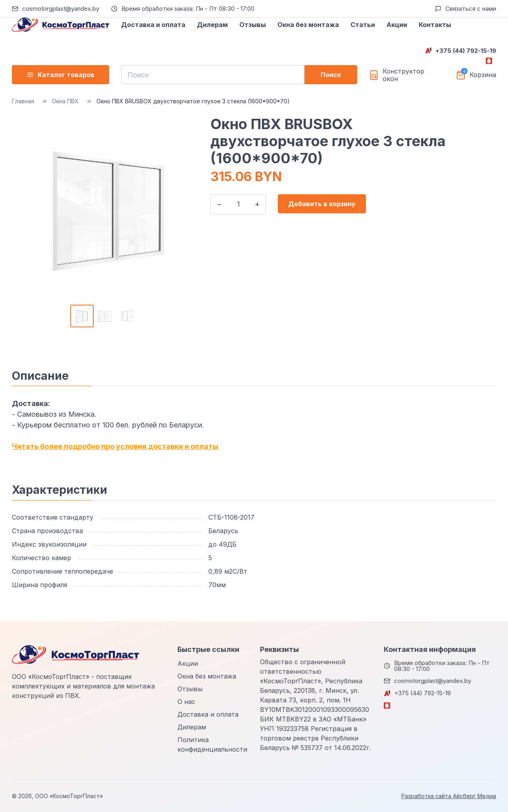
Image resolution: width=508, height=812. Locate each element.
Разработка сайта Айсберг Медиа (449, 796)
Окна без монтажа (308, 25)
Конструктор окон (403, 75)
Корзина (483, 75)
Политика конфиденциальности (212, 744)
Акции (397, 25)
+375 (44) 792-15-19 (466, 51)
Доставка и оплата (153, 25)
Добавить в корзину (322, 204)
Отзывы (253, 25)
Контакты (435, 25)
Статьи (363, 25)
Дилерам (212, 25)
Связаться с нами (471, 9)
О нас (186, 702)
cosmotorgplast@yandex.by (61, 9)
